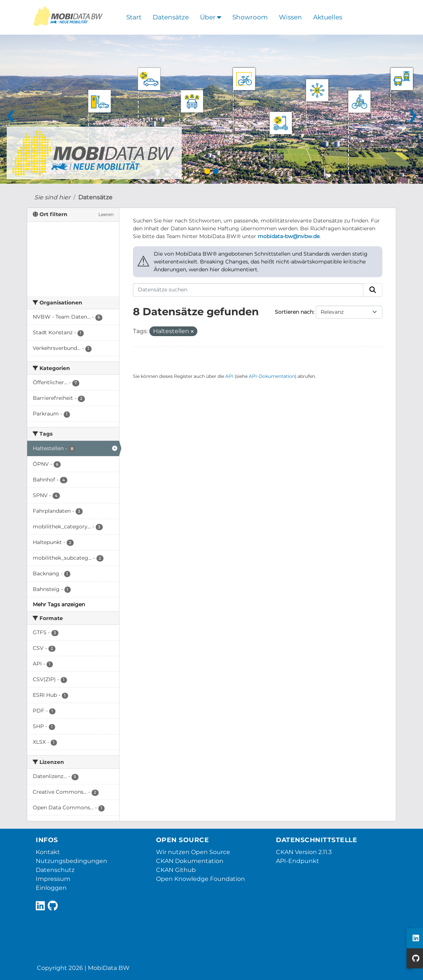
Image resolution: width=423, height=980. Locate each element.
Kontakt (48, 852)
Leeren (106, 214)
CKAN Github (176, 870)
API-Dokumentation (272, 376)
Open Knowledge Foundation (201, 879)
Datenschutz (55, 870)
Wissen (290, 17)
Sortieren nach (294, 312)
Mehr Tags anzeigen (59, 604)
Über (211, 17)
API (229, 376)
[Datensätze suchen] (248, 290)
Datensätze (171, 17)
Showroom (250, 17)
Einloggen (51, 888)
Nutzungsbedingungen (71, 861)
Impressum (53, 879)
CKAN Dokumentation (190, 861)
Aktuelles (328, 17)
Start (134, 17)
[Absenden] (373, 290)
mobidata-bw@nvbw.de (289, 236)
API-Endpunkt (298, 861)
